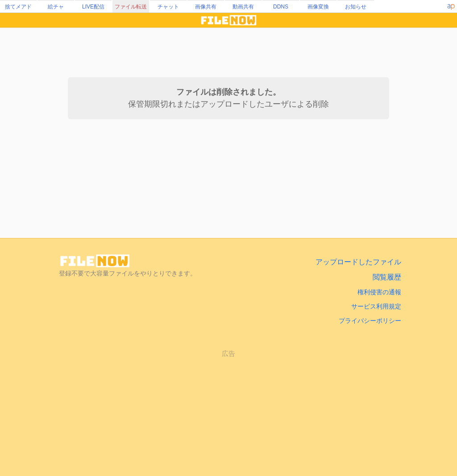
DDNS (281, 7)
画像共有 (206, 7)
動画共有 (243, 7)
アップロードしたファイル (358, 262)
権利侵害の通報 (379, 292)
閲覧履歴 (387, 277)
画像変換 (318, 7)
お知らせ (356, 7)
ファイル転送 (131, 7)
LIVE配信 (93, 7)
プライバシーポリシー (370, 321)
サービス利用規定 (376, 306)
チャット (168, 7)
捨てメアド (18, 7)
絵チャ (56, 7)
